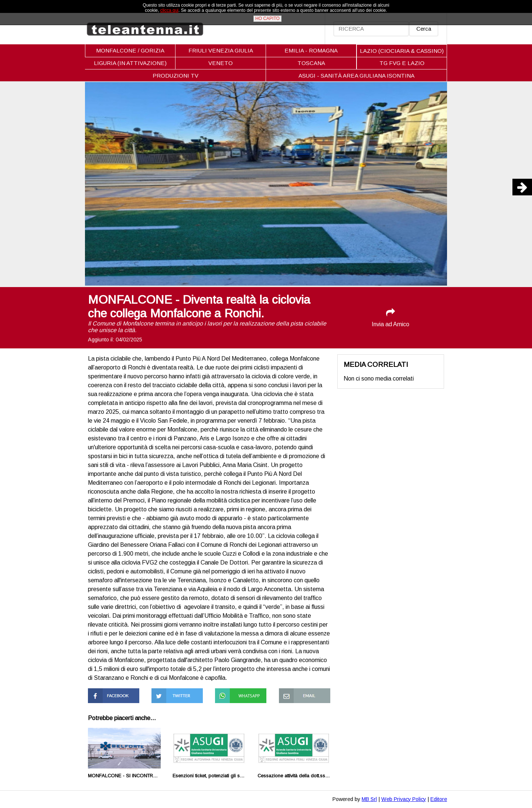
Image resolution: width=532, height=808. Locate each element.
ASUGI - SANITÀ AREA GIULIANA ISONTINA (357, 76)
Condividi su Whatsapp (230, 695)
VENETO (221, 63)
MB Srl (369, 799)
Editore (439, 799)
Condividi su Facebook (103, 695)
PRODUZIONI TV (175, 76)
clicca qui (169, 10)
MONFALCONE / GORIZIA (130, 50)
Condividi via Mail (301, 691)
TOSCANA (311, 63)
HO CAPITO (267, 18)
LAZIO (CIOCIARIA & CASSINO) (402, 51)
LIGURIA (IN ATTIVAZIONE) (130, 63)
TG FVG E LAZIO (402, 63)
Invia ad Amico (391, 318)
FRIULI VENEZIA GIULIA (221, 50)
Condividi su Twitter (177, 691)
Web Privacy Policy (404, 799)
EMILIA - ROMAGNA (311, 50)
